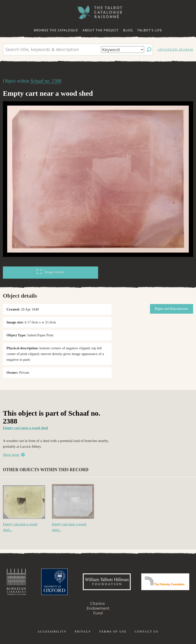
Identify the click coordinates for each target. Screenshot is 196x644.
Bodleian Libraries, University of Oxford (16, 582)
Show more (11, 455)
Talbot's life (150, 30)
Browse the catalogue (56, 30)
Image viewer (50, 272)
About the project (101, 30)
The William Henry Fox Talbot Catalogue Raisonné (98, 12)
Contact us (147, 632)
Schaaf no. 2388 (46, 81)
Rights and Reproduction (172, 309)
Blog (128, 30)
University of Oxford (54, 582)
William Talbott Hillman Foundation (107, 582)
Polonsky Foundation (165, 582)
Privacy (83, 632)
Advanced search (175, 49)
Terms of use (113, 632)
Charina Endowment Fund (98, 608)
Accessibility (52, 632)
